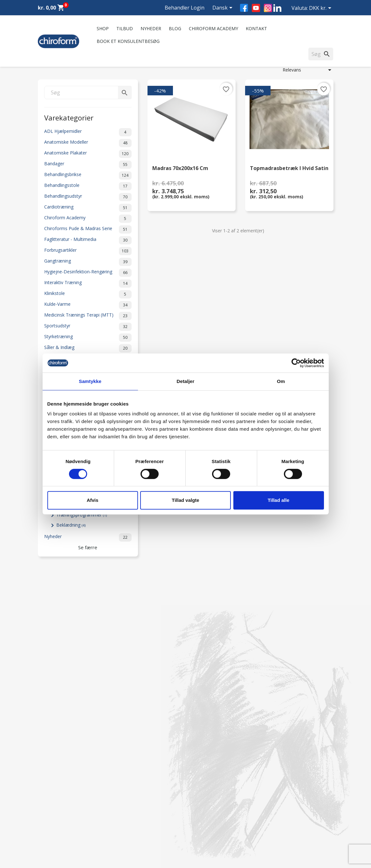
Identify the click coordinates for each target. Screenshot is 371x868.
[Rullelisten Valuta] (321, 9)
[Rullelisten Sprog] (223, 8)
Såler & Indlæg (88, 348)
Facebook (244, 8)
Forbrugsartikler (88, 251)
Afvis (93, 500)
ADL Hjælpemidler (88, 132)
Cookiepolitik (127, 834)
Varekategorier (69, 117)
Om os (121, 761)
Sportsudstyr (88, 327)
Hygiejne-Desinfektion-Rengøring (88, 273)
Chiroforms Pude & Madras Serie (88, 229)
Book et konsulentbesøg (128, 41)
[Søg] (88, 92)
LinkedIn (277, 8)
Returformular (129, 826)
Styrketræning (88, 338)
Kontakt (256, 28)
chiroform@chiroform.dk (216, 800)
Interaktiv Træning (88, 284)
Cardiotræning (88, 208)
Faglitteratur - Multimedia (88, 240)
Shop (103, 28)
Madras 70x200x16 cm (180, 169)
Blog (175, 28)
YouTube (256, 8)
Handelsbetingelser (134, 818)
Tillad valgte (185, 500)
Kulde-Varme (88, 305)
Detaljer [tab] (186, 381)
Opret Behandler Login (61, 834)
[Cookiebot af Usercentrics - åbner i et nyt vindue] (296, 363)
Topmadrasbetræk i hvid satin (289, 169)
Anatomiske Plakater (88, 154)
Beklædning (71, 525)
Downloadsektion (56, 818)
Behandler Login (185, 8)
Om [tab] (281, 381)
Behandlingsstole (88, 186)
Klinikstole (88, 294)
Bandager (88, 165)
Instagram (268, 8)
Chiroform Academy (213, 28)
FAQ (119, 778)
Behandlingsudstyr (88, 197)
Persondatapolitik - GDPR (140, 809)
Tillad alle (278, 500)
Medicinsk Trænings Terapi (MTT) (88, 316)
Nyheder (151, 28)
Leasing (46, 826)
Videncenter (50, 809)
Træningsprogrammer (82, 515)
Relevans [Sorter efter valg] (308, 70)
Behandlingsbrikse (88, 175)
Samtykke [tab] (90, 381)
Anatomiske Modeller (88, 143)
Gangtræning (88, 262)
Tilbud (125, 28)
